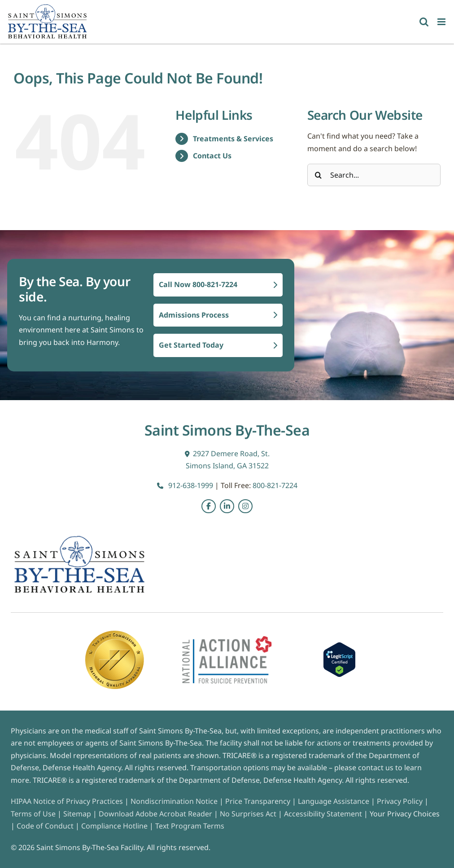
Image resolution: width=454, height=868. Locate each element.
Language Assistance (334, 801)
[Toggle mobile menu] (442, 22)
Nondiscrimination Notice (174, 801)
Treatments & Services (233, 139)
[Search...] (374, 175)
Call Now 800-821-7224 (218, 284)
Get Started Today (218, 345)
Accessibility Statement (323, 814)
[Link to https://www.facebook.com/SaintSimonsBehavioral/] (209, 506)
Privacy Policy (400, 801)
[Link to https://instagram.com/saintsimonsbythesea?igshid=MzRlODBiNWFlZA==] (245, 506)
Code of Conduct (45, 826)
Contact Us (212, 156)
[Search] (319, 175)
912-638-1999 (185, 485)
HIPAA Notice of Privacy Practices (67, 801)
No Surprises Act (248, 814)
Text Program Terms (190, 826)
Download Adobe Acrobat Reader (155, 814)
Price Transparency (258, 801)
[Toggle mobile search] (424, 22)
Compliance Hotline (114, 826)
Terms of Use (34, 814)
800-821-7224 (275, 485)
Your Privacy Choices (405, 814)
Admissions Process (218, 315)
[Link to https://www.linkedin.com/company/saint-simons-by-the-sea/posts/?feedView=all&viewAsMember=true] (227, 506)
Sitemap (78, 814)
